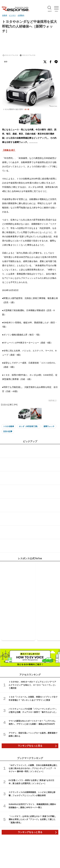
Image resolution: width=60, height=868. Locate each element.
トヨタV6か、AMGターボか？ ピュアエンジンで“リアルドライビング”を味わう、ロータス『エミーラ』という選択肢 (33, 685)
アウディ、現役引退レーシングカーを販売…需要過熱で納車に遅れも (33, 734)
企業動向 (21, 15)
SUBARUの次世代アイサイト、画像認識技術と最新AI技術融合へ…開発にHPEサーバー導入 (32, 806)
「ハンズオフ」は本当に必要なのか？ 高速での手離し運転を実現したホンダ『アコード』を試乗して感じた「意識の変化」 (32, 819)
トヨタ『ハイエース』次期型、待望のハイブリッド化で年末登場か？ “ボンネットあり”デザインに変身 (33, 698)
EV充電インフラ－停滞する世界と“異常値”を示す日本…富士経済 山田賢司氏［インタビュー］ (31, 782)
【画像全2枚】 (9, 150)
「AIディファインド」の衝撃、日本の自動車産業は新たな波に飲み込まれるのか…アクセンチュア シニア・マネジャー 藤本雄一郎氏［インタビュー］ (33, 768)
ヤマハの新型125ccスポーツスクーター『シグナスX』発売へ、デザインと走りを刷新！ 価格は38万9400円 (32, 722)
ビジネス (12, 15)
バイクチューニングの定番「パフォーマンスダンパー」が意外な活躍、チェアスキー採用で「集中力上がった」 (33, 710)
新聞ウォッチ (49, 426)
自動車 (5, 15)
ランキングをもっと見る (30, 746)
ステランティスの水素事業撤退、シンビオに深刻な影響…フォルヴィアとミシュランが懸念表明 (32, 794)
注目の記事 (8, 431)
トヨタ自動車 (9, 426)
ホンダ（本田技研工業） (29, 426)
